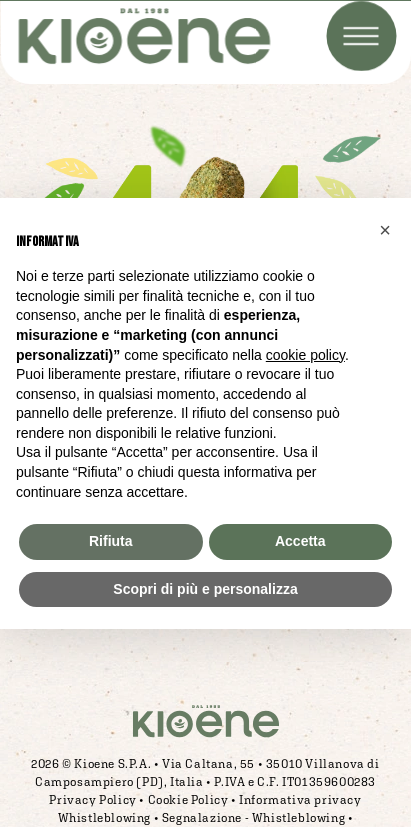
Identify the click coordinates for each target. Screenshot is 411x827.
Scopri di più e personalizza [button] (205, 589)
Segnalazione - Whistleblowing (253, 818)
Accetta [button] (300, 541)
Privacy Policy (92, 800)
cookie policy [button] (305, 355)
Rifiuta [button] (111, 541)
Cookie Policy (188, 800)
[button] (385, 230)
